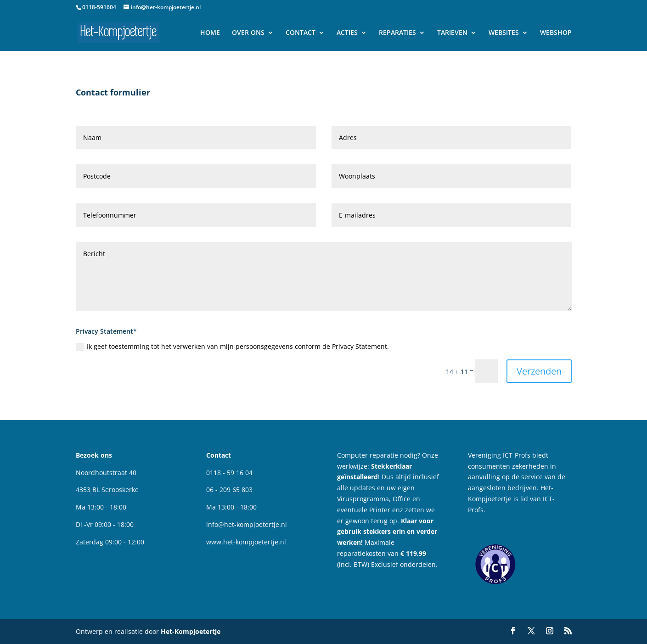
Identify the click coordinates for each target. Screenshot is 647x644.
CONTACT (301, 33)
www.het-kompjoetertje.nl (246, 542)
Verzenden (539, 371)
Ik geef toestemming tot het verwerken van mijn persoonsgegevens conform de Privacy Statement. (232, 347)
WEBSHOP (556, 33)
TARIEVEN (452, 33)
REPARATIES (397, 33)
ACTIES (347, 33)
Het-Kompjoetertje (191, 631)
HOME (210, 33)
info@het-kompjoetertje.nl (247, 524)
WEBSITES (504, 33)
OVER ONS (248, 33)
